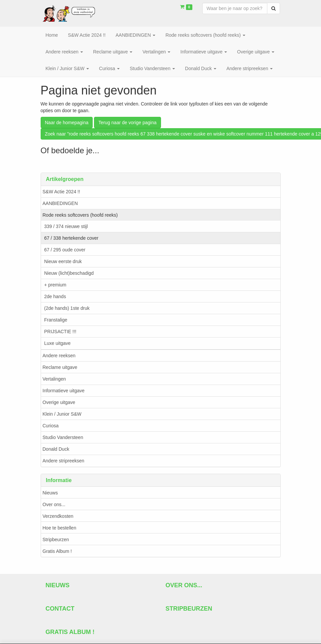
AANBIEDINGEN (60, 203)
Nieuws (50, 493)
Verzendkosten (58, 516)
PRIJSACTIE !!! (60, 332)
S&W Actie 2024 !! (61, 192)
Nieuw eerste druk (63, 261)
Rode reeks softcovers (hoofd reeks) (80, 215)
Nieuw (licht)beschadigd (69, 273)
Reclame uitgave (60, 367)
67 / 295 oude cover (65, 250)
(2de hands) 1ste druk (67, 308)
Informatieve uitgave (64, 391)
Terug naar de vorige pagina (127, 123)
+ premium (55, 285)
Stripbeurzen (56, 540)
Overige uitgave (59, 402)
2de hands (55, 296)
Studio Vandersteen (63, 437)
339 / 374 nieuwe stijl (66, 226)
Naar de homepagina (67, 123)
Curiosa (51, 426)
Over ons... (54, 504)
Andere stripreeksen (63, 461)
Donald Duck (56, 449)
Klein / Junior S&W (62, 414)
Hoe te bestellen (59, 528)
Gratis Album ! (57, 551)
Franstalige (56, 320)
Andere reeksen (59, 356)
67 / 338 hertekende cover (71, 238)
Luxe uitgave (57, 343)
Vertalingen (54, 379)
